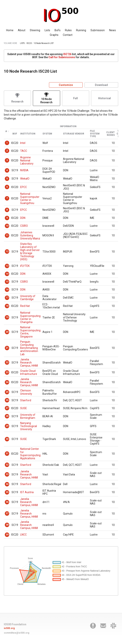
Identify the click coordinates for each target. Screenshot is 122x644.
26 (7, 400)
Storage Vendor (74, 134)
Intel (23, 143)
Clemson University (26, 392)
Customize (66, 85)
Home (10, 30)
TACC (24, 151)
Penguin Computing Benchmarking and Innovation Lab (29, 348)
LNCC (23, 535)
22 (7, 362)
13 (7, 266)
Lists (47, 30)
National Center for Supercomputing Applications (30, 453)
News (112, 30)
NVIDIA (24, 170)
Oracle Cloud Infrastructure (29, 372)
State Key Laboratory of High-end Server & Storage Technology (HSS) (30, 252)
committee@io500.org (17, 633)
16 (7, 290)
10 (7, 226)
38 (7, 525)
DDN (23, 218)
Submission (98, 30)
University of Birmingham (28, 416)
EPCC (24, 187)
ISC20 (29, 43)
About (22, 30)
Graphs (54, 35)
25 (7, 392)
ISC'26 (67, 54)
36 (7, 502)
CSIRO (24, 226)
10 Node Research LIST (44, 43)
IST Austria (27, 492)
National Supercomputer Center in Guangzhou (30, 198)
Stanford (26, 400)
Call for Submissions (62, 57)
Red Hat (25, 306)
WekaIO (25, 179)
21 (7, 348)
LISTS (22, 43)
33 (7, 474)
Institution (28, 134)
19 (7, 317)
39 (7, 535)
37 (7, 513)
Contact (68, 35)
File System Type (95, 134)
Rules (68, 30)
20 (7, 332)
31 (7, 453)
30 (7, 439)
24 (7, 382)
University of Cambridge (28, 298)
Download (101, 85)
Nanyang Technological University (29, 426)
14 (7, 274)
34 (7, 484)
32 (7, 465)
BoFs (58, 30)
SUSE (24, 408)
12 (7, 251)
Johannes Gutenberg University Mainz (30, 235)
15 (7, 282)
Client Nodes (110, 134)
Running (81, 30)
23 (7, 372)
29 (7, 426)
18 (7, 306)
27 (7, 408)
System (47, 134)
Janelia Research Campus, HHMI (29, 363)
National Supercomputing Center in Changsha (30, 317)
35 (7, 492)
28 (7, 416)
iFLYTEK (25, 266)
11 (7, 235)
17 (7, 298)
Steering (35, 30)
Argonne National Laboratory (27, 160)
